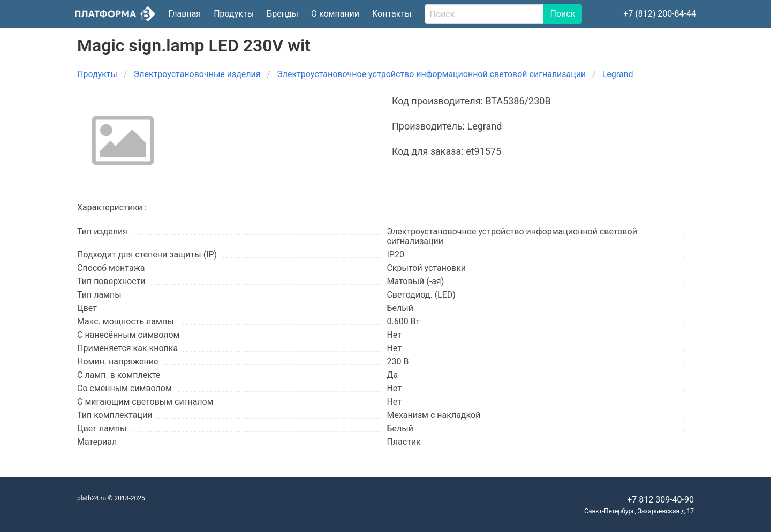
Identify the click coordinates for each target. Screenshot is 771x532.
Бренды (282, 14)
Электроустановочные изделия (197, 74)
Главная (184, 14)
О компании (335, 14)
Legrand (618, 74)
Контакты (392, 14)
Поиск (563, 14)
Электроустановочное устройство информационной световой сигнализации (431, 74)
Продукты (234, 14)
